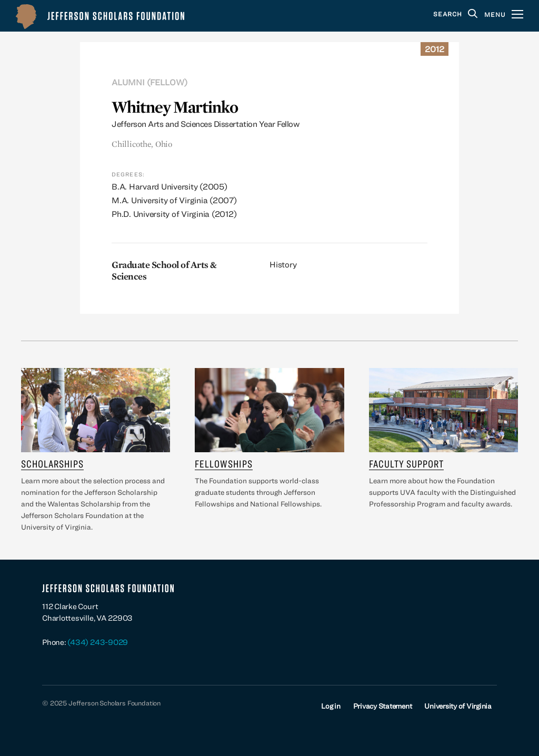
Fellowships (224, 464)
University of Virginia (458, 706)
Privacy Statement (383, 706)
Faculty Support (406, 464)
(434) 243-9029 (98, 642)
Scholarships (52, 464)
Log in (331, 706)
